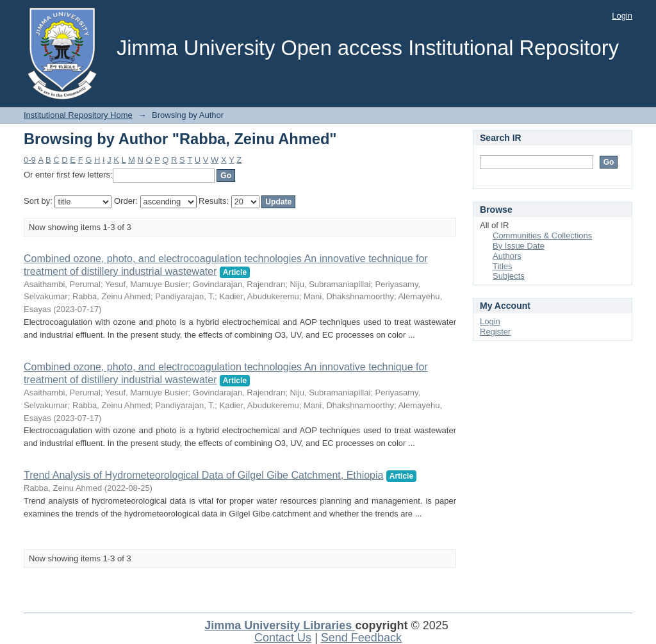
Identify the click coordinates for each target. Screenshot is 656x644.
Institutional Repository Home (78, 115)
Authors (507, 256)
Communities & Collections (542, 235)
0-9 (30, 160)
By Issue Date (519, 246)
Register (495, 332)
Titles (503, 266)
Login (622, 16)
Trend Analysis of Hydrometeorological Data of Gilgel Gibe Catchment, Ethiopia (203, 475)
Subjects (509, 276)
